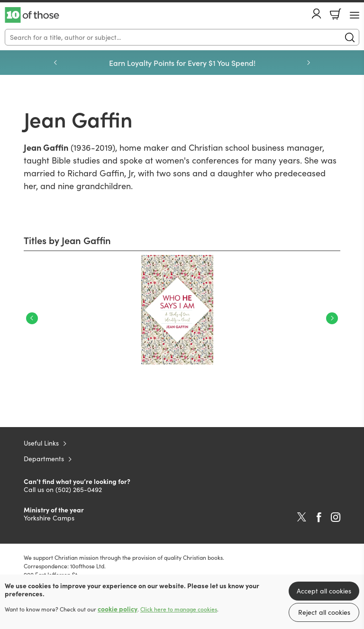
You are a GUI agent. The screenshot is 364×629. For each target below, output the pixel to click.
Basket (336, 14)
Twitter (302, 517)
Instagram (336, 517)
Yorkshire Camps (49, 518)
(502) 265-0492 (79, 489)
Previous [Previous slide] (55, 63)
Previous (32, 318)
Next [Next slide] (309, 63)
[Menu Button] (355, 15)
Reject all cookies (324, 612)
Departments (44, 459)
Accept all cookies (324, 591)
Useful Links (41, 443)
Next (332, 318)
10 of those (32, 15)
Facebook (319, 517)
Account (317, 14)
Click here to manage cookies (179, 609)
